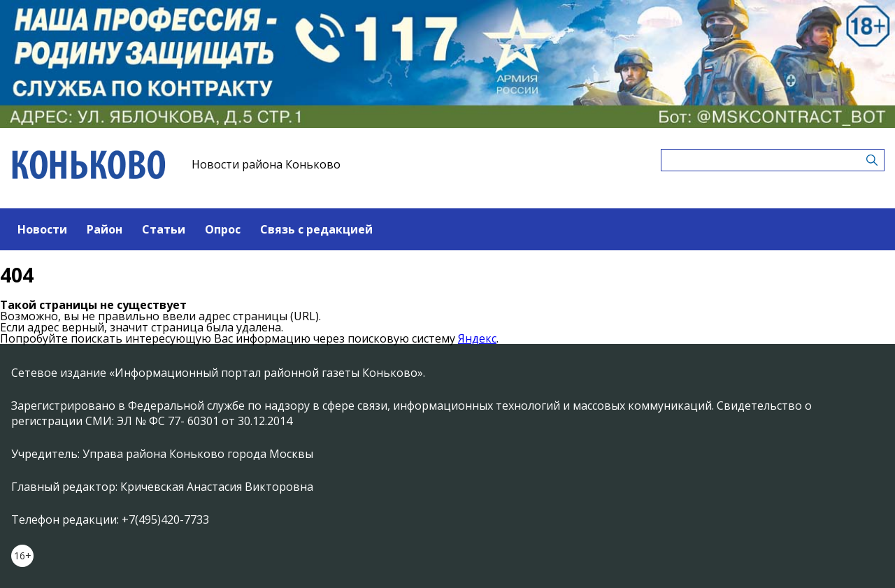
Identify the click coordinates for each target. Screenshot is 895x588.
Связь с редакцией (316, 229)
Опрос (223, 229)
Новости (42, 229)
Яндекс (477, 338)
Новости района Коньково (266, 164)
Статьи (164, 229)
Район (105, 229)
